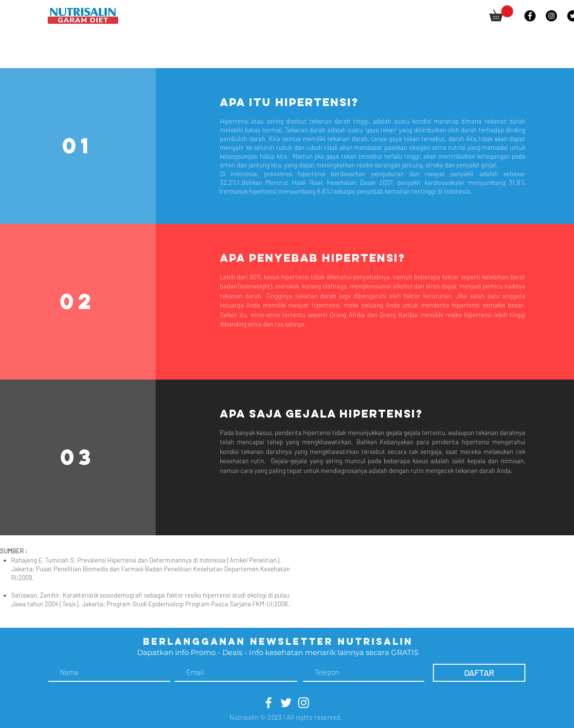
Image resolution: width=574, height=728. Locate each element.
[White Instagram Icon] (304, 703)
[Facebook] (530, 16)
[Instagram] (551, 16)
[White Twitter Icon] (286, 703)
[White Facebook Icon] (269, 703)
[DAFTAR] (479, 673)
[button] (501, 13)
